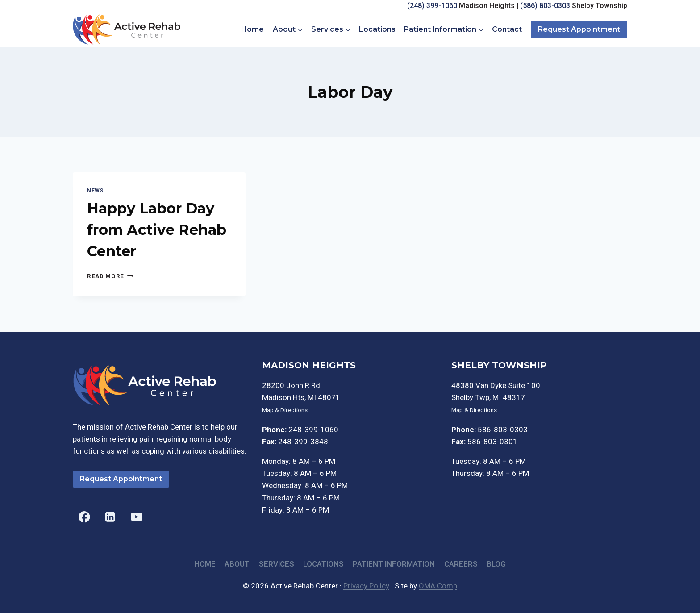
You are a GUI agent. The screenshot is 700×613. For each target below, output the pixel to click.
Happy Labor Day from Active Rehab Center (157, 230)
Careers (461, 564)
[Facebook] (84, 517)
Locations (377, 29)
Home (252, 29)
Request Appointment (579, 29)
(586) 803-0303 (545, 6)
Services (277, 564)
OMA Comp (438, 586)
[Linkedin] (110, 517)
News (95, 191)
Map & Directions (285, 410)
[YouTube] (136, 517)
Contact (507, 29)
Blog (496, 564)
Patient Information (394, 564)
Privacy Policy (366, 586)
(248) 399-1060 (432, 6)
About (237, 564)
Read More (110, 276)
